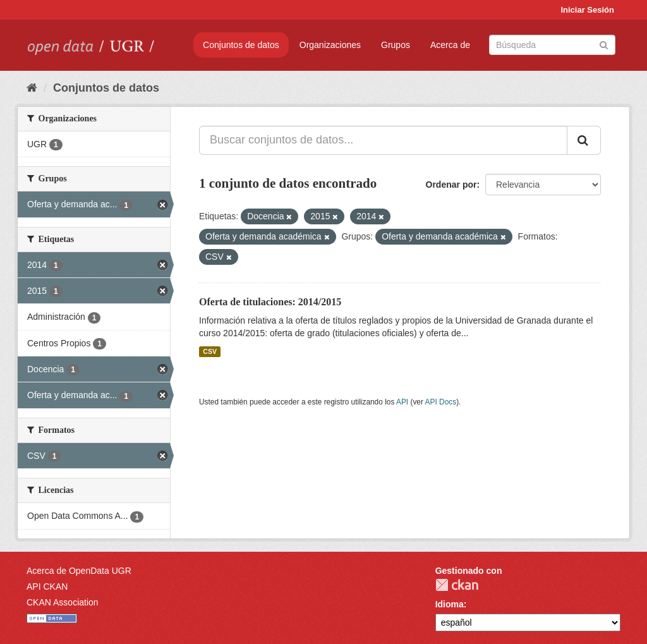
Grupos (396, 45)
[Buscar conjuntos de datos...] (383, 140)
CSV (210, 351)
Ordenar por (451, 185)
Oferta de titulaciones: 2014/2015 (270, 302)
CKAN (457, 585)
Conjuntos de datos (241, 45)
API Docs (441, 402)
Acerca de (450, 45)
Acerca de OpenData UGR (79, 571)
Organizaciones (330, 45)
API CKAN (47, 586)
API (402, 402)
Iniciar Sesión (587, 10)
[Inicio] (32, 88)
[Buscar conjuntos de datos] (552, 45)
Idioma (450, 604)
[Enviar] (604, 44)
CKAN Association (63, 602)
